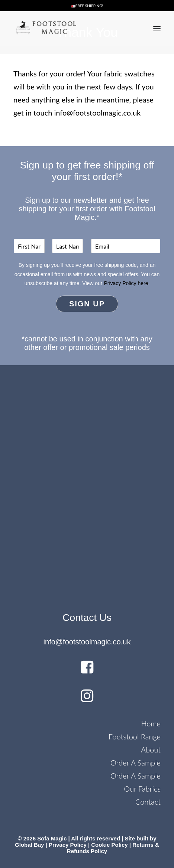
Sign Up (87, 304)
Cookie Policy (109, 845)
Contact (148, 802)
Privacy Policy (68, 845)
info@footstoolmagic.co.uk (98, 113)
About (151, 749)
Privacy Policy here (126, 283)
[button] (157, 29)
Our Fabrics (142, 789)
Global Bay (29, 845)
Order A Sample (136, 763)
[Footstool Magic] (45, 29)
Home (151, 723)
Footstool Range (135, 736)
